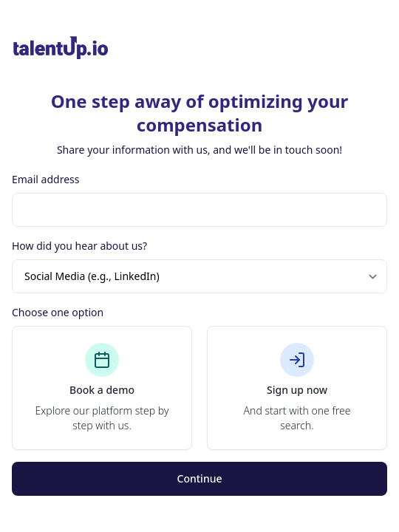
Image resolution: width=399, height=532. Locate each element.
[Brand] (199, 48)
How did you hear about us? (79, 246)
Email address (45, 179)
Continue (200, 478)
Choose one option (58, 312)
